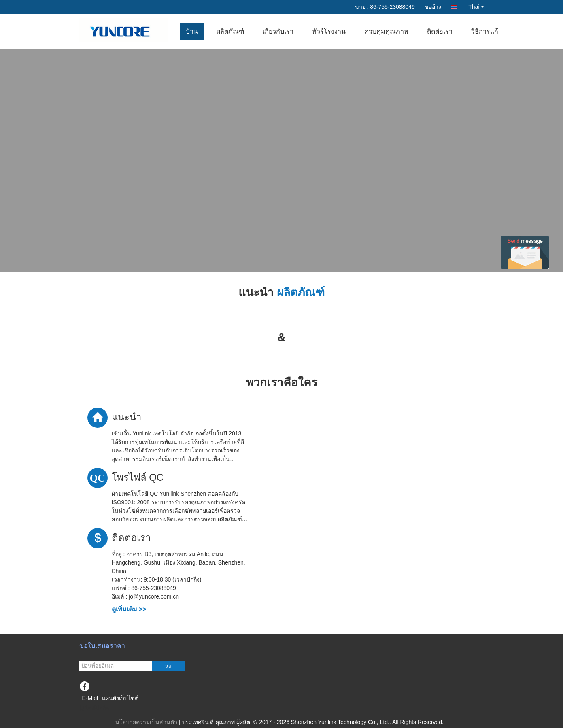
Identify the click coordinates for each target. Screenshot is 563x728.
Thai (476, 7)
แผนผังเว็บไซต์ (120, 698)
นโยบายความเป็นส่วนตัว (146, 722)
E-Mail (90, 698)
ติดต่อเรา (440, 31)
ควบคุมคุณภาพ (386, 31)
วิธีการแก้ (485, 31)
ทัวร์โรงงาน (329, 31)
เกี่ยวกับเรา (278, 31)
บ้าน (192, 31)
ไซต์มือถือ (94, 708)
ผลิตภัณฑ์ (230, 31)
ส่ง (168, 666)
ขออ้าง (433, 7)
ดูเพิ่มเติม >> (129, 609)
